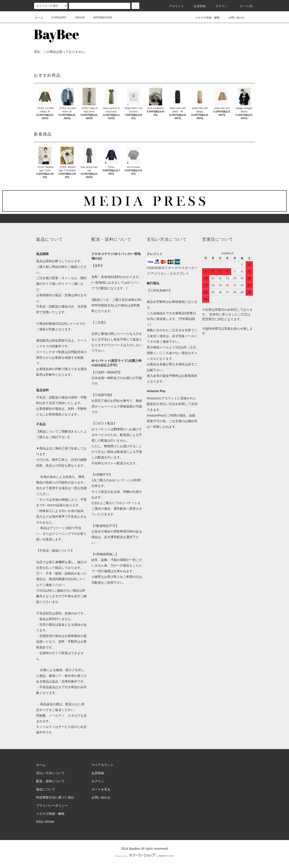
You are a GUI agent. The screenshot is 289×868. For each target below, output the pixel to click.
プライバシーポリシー (52, 806)
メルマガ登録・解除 (205, 18)
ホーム (39, 18)
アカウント (174, 6)
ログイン (219, 6)
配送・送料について (50, 781)
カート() (244, 6)
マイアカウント (103, 765)
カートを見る (101, 789)
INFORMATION (100, 18)
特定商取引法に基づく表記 (55, 797)
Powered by (144, 856)
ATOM (50, 822)
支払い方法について (50, 773)
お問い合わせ (234, 18)
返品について (46, 789)
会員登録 (197, 6)
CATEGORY (56, 18)
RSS (39, 822)
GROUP (77, 18)
